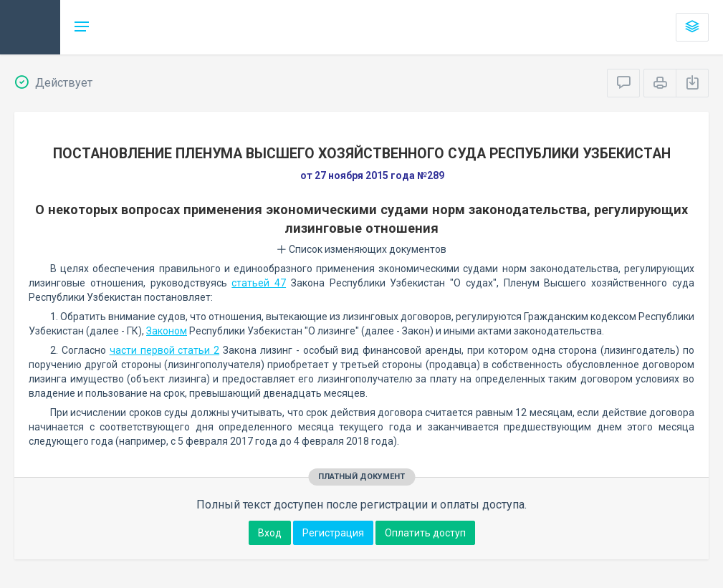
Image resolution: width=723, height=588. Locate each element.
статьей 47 (259, 283)
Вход (270, 533)
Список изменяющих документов (361, 249)
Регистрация (333, 533)
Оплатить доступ (425, 533)
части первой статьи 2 (165, 350)
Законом (167, 331)
